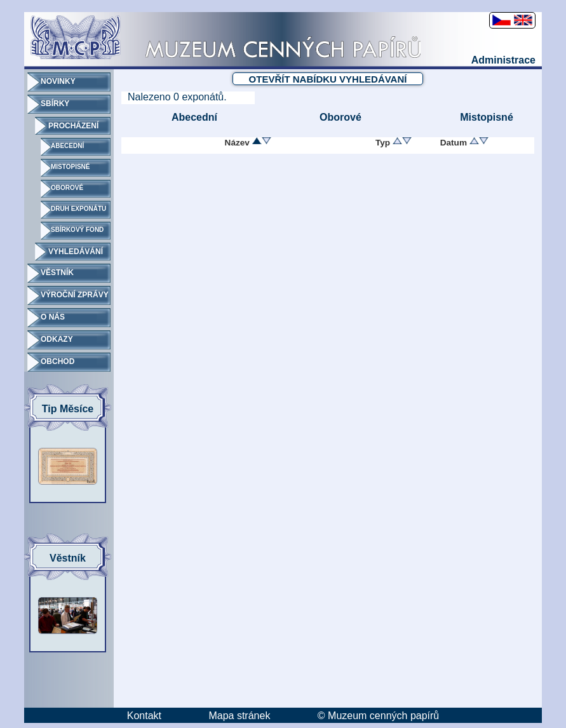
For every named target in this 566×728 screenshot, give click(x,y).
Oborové (340, 117)
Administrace (503, 60)
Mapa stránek (239, 716)
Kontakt (144, 716)
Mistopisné (487, 117)
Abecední (194, 117)
